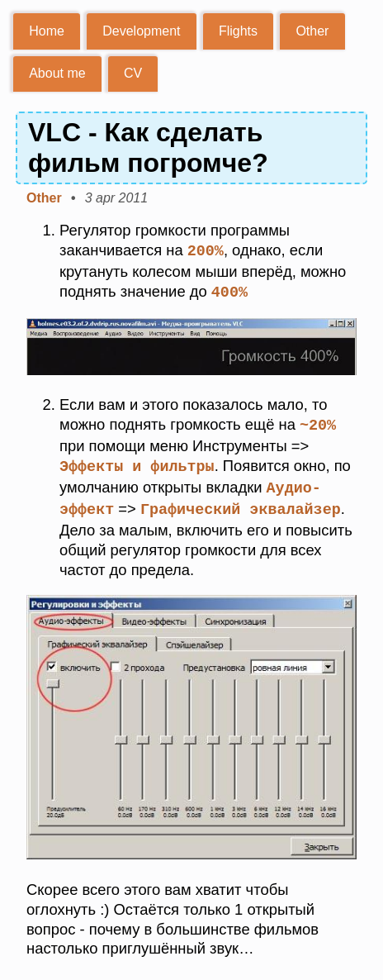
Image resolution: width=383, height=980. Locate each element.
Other (312, 31)
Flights (238, 31)
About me (57, 73)
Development (141, 31)
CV (133, 73)
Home (47, 31)
